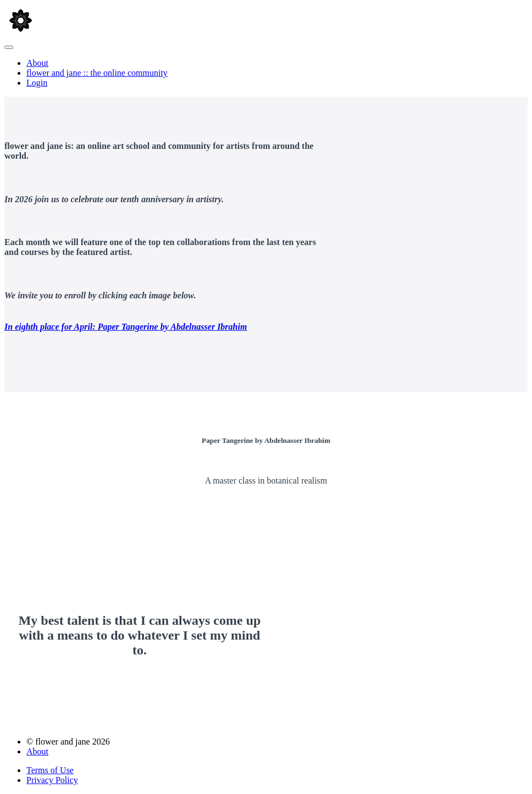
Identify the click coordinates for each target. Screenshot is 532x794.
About (37, 63)
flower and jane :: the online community (97, 73)
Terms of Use (50, 770)
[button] (9, 47)
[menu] (266, 73)
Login (37, 83)
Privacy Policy (52, 780)
